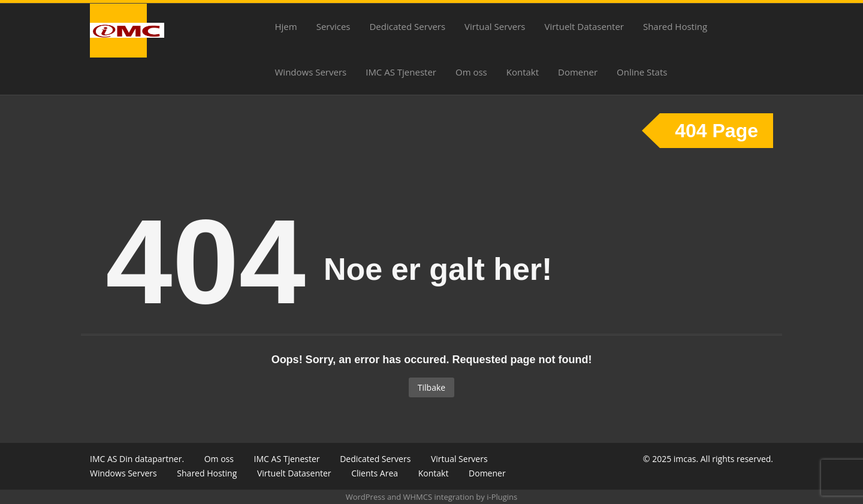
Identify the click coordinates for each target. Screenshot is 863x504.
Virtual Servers (495, 26)
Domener (578, 72)
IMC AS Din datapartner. (137, 459)
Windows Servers (311, 72)
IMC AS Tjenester (401, 72)
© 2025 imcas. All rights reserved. (708, 459)
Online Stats (642, 72)
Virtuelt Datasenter (584, 26)
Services (334, 26)
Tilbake (431, 387)
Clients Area (375, 473)
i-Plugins (502, 497)
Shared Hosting (675, 26)
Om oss (471, 72)
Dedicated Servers (407, 26)
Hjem (286, 26)
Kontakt (523, 72)
